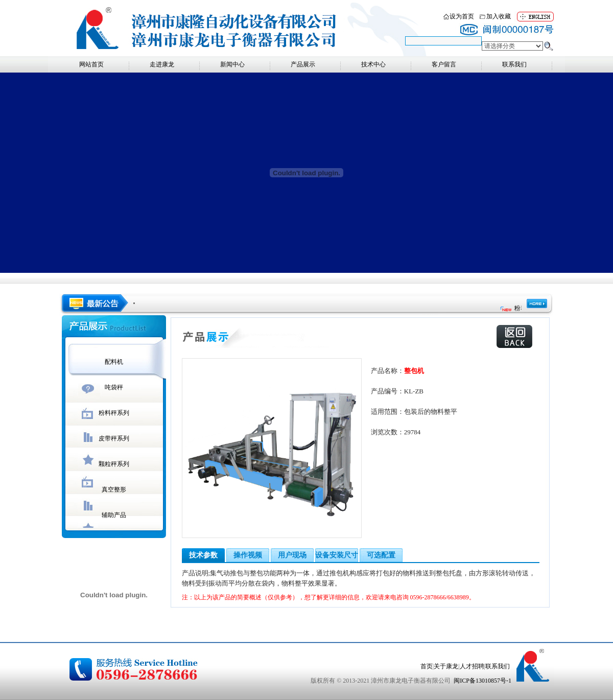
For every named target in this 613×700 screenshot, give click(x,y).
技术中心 (373, 64)
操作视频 (248, 555)
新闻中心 (232, 64)
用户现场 (292, 555)
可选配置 (381, 555)
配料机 (114, 362)
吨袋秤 (114, 387)
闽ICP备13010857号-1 (482, 681)
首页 (427, 666)
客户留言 (444, 64)
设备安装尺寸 (337, 555)
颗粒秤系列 (114, 464)
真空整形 (114, 489)
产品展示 (303, 64)
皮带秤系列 (114, 438)
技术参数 (203, 555)
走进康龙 (162, 64)
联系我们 (514, 64)
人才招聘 (472, 666)
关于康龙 (446, 666)
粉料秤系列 (114, 413)
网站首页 (91, 64)
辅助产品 (114, 515)
